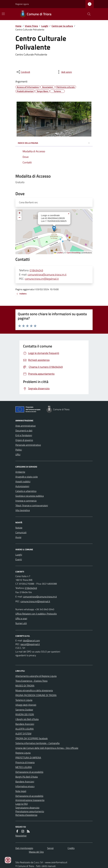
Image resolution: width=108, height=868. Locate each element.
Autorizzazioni (22, 486)
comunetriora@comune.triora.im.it (47, 275)
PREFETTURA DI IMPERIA (28, 758)
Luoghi (45, 26)
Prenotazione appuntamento (30, 811)
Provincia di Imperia (25, 762)
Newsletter (21, 836)
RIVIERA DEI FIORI (25, 714)
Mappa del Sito (36, 852)
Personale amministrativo (28, 445)
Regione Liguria (22, 4)
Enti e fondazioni (24, 435)
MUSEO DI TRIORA (25, 686)
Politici (19, 450)
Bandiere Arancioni (25, 724)
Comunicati (21, 532)
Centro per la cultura (62, 26)
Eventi (19, 559)
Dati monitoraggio (24, 848)
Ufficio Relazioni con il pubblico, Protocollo (36, 614)
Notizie (19, 528)
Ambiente (20, 472)
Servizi (50, 848)
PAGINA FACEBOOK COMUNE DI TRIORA (36, 695)
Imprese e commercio (26, 501)
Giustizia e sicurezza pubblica (30, 496)
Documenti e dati (24, 430)
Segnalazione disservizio (27, 808)
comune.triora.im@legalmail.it (42, 279)
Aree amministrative (26, 426)
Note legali (21, 791)
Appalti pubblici (23, 481)
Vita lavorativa (23, 510)
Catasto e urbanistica (26, 491)
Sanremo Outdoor (24, 710)
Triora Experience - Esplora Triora (31, 681)
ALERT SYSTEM (23, 734)
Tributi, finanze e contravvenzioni (32, 505)
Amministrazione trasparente (30, 800)
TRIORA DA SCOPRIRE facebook (32, 738)
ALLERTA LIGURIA (25, 729)
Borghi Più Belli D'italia (27, 777)
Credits (71, 848)
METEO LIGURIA (24, 767)
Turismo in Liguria (24, 700)
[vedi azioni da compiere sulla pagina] (64, 72)
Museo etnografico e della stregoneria (34, 690)
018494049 (36, 270)
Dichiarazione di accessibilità (29, 772)
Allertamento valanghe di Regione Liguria (36, 676)
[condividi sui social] (23, 72)
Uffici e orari (21, 618)
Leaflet (58, 253)
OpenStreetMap (74, 253)
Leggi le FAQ (22, 804)
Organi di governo (24, 440)
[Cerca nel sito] (88, 14)
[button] (54, 229)
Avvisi (18, 537)
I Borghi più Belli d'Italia (27, 719)
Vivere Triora (31, 26)
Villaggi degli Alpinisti (26, 705)
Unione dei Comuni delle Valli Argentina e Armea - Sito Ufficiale (47, 748)
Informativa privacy (25, 786)
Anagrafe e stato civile (27, 477)
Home (18, 26)
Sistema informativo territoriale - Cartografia (37, 743)
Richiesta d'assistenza (26, 815)
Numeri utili (21, 623)
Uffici (18, 454)
